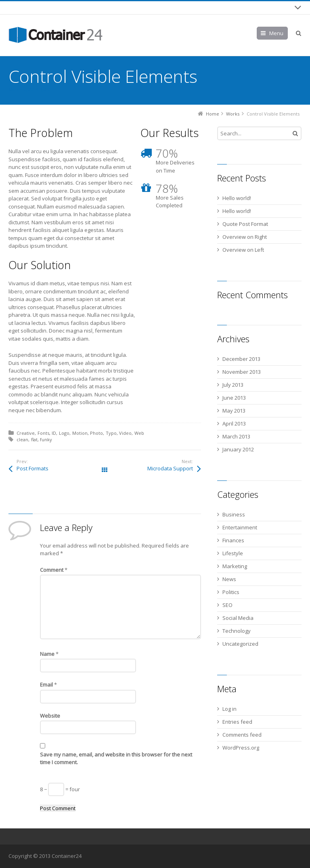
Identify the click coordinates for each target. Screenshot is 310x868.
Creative (26, 433)
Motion (80, 433)
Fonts (43, 433)
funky (46, 439)
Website (50, 716)
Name (49, 654)
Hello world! (237, 198)
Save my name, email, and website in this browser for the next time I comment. (116, 758)
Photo (96, 433)
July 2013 (233, 385)
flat (34, 439)
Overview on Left (243, 250)
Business (234, 514)
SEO (227, 605)
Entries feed (237, 722)
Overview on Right (245, 237)
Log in (229, 709)
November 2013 (242, 372)
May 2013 (234, 411)
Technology (237, 631)
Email (48, 685)
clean (22, 439)
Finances (233, 540)
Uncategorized (240, 644)
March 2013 (236, 436)
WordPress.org (241, 748)
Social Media (238, 618)
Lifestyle (233, 553)
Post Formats (32, 468)
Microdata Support (170, 468)
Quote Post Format (245, 224)
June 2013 (234, 398)
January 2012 (238, 449)
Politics (231, 592)
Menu (276, 33)
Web (139, 433)
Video (125, 433)
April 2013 (234, 423)
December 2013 (241, 359)
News (229, 579)
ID (54, 433)
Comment (54, 570)
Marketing (235, 566)
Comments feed (242, 735)
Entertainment (240, 527)
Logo (64, 433)
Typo (111, 433)
